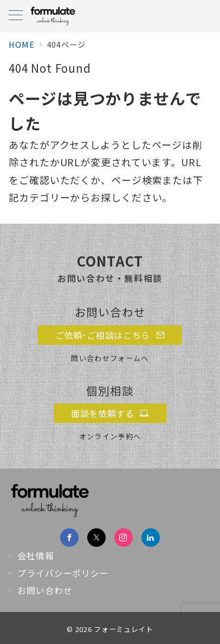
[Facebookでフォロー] (69, 538)
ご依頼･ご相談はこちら (110, 335)
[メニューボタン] (16, 16)
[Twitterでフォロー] (96, 538)
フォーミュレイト (124, 629)
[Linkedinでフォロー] (151, 538)
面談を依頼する (110, 413)
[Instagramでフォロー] (124, 538)
